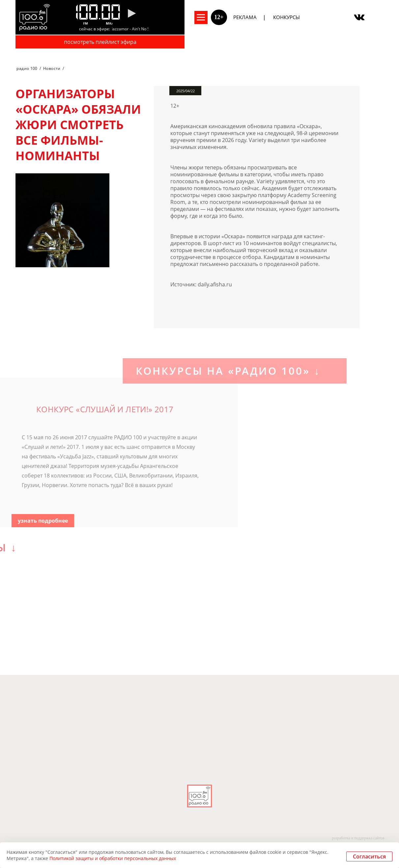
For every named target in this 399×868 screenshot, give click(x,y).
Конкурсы (286, 17)
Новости (52, 68)
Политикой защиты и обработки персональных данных (113, 858)
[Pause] (132, 14)
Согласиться (369, 856)
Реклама (245, 17)
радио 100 (27, 68)
